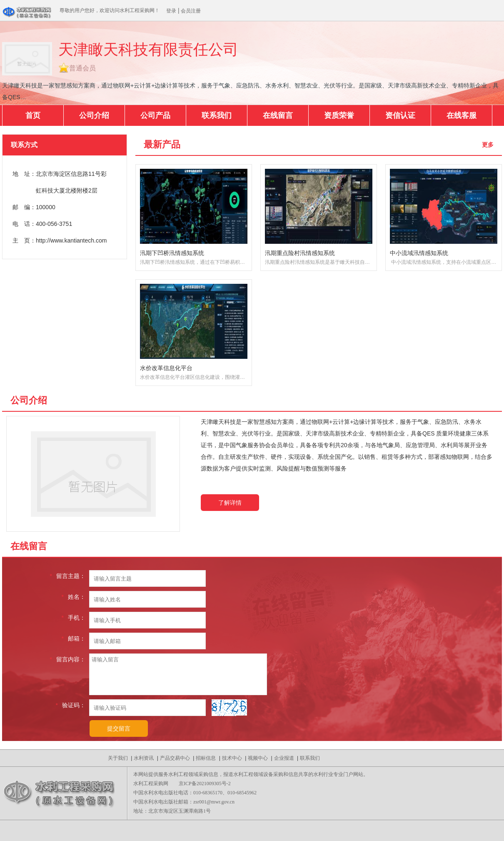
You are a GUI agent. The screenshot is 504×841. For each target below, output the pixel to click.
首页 (33, 115)
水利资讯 (144, 758)
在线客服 (462, 115)
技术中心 (232, 758)
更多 (488, 145)
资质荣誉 (339, 115)
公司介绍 (94, 115)
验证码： (71, 705)
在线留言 (278, 115)
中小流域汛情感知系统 (419, 253)
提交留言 (119, 728)
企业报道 (284, 758)
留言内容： (68, 659)
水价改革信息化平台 (166, 368)
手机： (74, 618)
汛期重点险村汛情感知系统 (300, 253)
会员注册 (191, 11)
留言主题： (68, 576)
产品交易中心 (175, 758)
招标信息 (206, 758)
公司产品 (155, 115)
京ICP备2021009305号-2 (205, 783)
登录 (171, 11)
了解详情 (230, 503)
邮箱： (74, 638)
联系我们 (217, 115)
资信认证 (400, 115)
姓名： (74, 597)
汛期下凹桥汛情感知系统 (172, 253)
